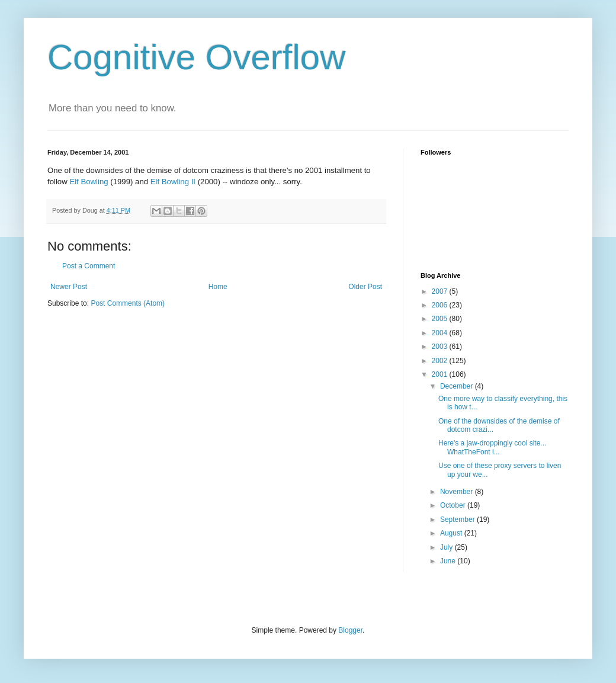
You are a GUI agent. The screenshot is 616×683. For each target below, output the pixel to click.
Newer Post (69, 287)
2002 (441, 361)
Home (218, 287)
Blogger (350, 630)
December (458, 386)
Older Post (365, 287)
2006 (441, 305)
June (449, 561)
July (447, 547)
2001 (441, 374)
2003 (441, 347)
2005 (441, 319)
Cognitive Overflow (197, 57)
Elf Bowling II (173, 182)
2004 (441, 333)
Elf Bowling (89, 182)
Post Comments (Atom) (128, 303)
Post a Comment (89, 266)
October (454, 505)
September (458, 520)
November (458, 492)
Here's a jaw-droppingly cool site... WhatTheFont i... (492, 447)
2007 (441, 291)
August (452, 533)
